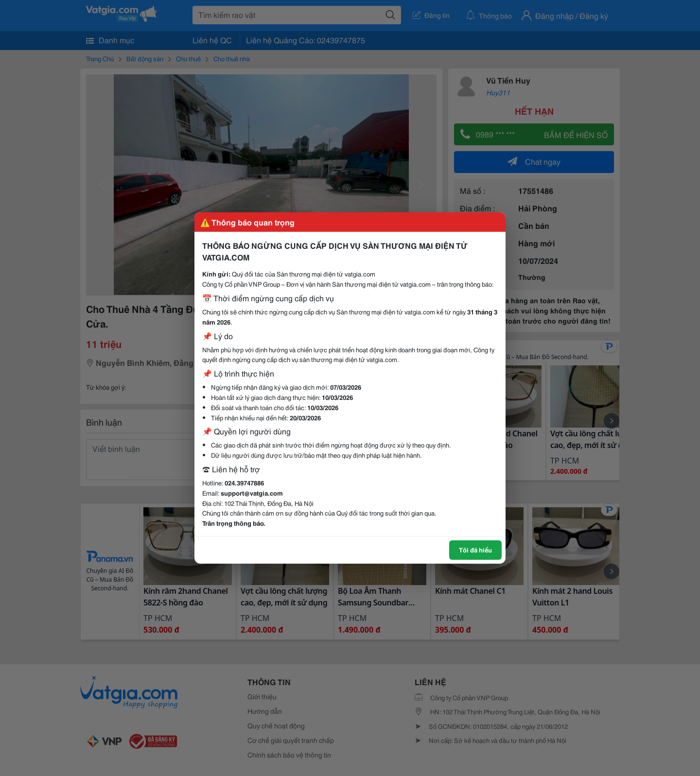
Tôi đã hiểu (475, 550)
